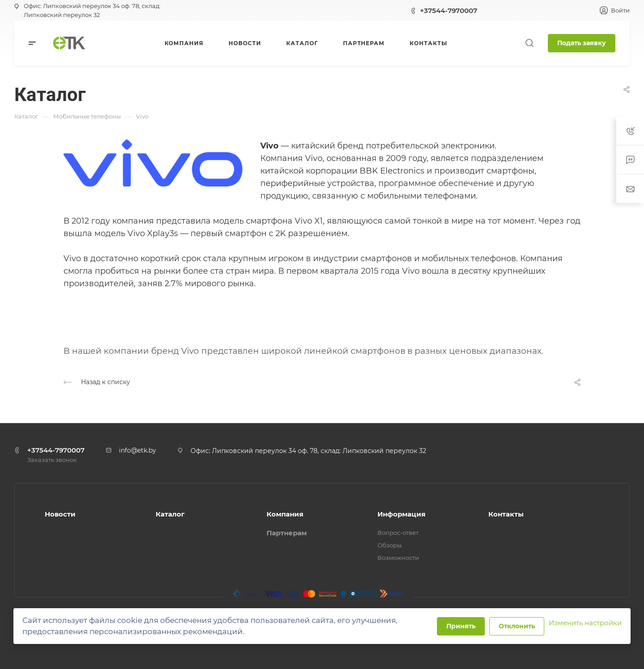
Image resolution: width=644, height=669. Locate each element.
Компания (285, 514)
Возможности (398, 558)
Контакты (506, 514)
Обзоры (390, 545)
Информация (401, 514)
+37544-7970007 (449, 11)
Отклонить (517, 626)
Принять (461, 626)
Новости (60, 514)
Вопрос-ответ (398, 533)
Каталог (170, 514)
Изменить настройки (585, 623)
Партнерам (287, 533)
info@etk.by (138, 450)
